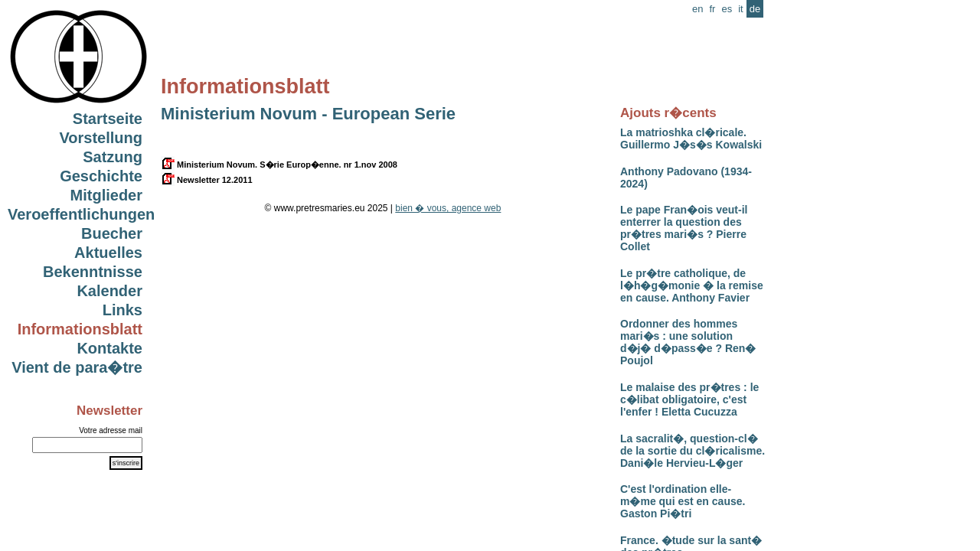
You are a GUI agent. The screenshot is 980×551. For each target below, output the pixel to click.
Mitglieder (106, 195)
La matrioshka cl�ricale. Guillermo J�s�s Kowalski (691, 139)
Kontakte (109, 348)
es (727, 9)
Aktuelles (108, 253)
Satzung (113, 157)
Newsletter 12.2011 (207, 180)
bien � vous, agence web (448, 208)
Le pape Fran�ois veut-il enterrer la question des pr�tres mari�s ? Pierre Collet (684, 228)
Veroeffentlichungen (81, 214)
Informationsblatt (80, 329)
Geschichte (101, 176)
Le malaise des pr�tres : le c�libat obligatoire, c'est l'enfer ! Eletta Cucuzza (689, 399)
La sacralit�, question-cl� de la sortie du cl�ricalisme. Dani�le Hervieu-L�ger (693, 451)
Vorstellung (101, 138)
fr (712, 9)
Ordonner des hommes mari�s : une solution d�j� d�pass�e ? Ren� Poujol (688, 342)
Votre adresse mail (111, 430)
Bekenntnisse (93, 272)
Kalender (109, 291)
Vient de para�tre (77, 367)
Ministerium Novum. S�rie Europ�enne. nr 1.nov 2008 (279, 165)
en (697, 9)
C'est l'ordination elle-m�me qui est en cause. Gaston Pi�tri (683, 501)
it (741, 9)
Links (122, 310)
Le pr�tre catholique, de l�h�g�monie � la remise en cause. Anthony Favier (692, 285)
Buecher (112, 233)
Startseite (108, 119)
